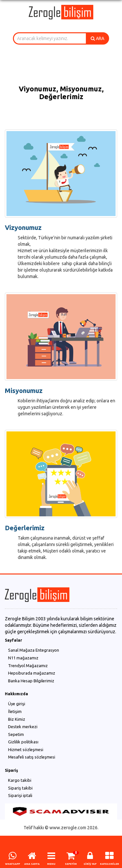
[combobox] (50, 38)
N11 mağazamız (23, 658)
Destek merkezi (23, 727)
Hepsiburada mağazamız (32, 673)
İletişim (15, 711)
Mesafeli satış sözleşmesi (32, 757)
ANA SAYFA (32, 864)
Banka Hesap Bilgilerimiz (31, 681)
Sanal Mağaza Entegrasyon (34, 650)
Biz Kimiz (17, 719)
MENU (51, 864)
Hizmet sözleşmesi (26, 749)
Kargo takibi (20, 780)
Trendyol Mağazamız (28, 666)
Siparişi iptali (20, 795)
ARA (97, 38)
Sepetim (16, 734)
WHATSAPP (13, 864)
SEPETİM (71, 864)
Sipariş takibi (20, 788)
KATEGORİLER (110, 864)
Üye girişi (17, 704)
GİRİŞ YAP (90, 864)
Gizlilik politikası (23, 742)
